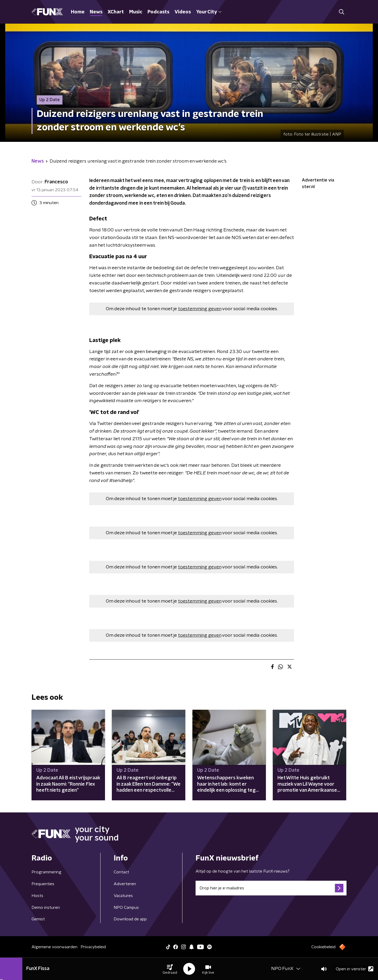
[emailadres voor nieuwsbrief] (271, 888)
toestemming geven (200, 309)
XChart (116, 12)
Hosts (37, 896)
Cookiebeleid (323, 947)
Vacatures (123, 896)
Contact (121, 872)
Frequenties (43, 884)
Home (78, 12)
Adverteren (125, 884)
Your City (209, 12)
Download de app (130, 919)
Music (136, 12)
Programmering (46, 872)
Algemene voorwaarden (54, 947)
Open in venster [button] (355, 969)
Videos (183, 12)
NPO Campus (126, 908)
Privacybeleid (93, 947)
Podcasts (158, 12)
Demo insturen (46, 908)
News (96, 12)
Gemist (38, 919)
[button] (170, 969)
